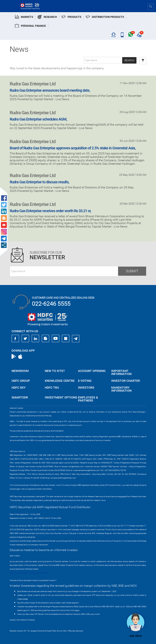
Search (129, 60)
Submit (132, 271)
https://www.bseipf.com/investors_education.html (29, 573)
